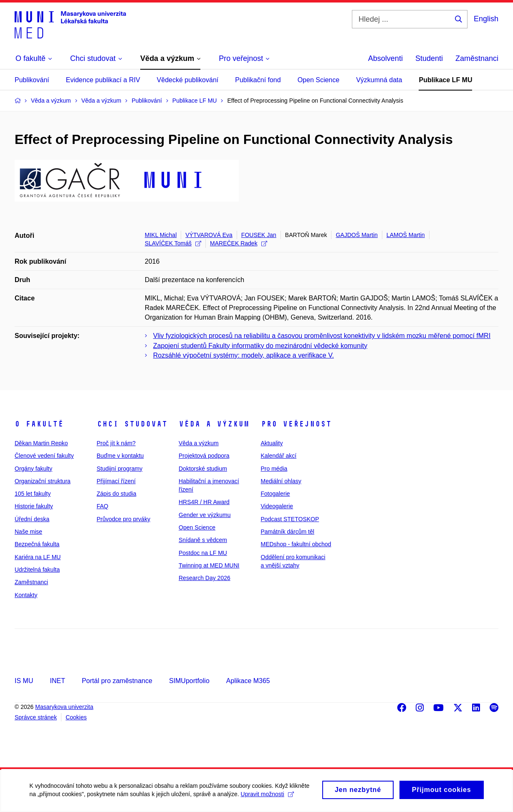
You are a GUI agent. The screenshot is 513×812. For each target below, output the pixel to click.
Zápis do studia (117, 494)
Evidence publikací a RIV (103, 80)
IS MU (24, 681)
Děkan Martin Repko (41, 443)
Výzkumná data (379, 80)
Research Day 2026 (205, 578)
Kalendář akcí (279, 456)
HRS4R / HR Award (204, 502)
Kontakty (26, 595)
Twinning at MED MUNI (209, 565)
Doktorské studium (203, 469)
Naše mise (28, 532)
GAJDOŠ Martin (356, 235)
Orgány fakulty (33, 469)
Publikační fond (258, 80)
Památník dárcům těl (288, 532)
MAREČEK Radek (239, 243)
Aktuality (272, 443)
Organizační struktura (43, 481)
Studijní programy (120, 469)
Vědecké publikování (188, 80)
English (486, 19)
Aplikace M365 (248, 681)
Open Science (319, 80)
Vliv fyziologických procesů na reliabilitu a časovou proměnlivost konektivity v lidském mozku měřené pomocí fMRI (322, 336)
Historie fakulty (34, 506)
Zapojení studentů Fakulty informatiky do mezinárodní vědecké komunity (260, 346)
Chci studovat (132, 424)
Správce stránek (36, 717)
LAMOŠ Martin (406, 235)
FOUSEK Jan (259, 235)
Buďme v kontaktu (120, 456)
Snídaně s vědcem (203, 540)
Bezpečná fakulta (37, 544)
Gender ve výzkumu (205, 515)
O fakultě (39, 424)
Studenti (429, 58)
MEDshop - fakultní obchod (296, 544)
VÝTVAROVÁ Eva (209, 235)
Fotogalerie (275, 494)
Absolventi (385, 58)
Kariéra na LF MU (38, 557)
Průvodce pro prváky (124, 519)
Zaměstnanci (477, 58)
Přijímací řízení (116, 481)
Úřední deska (32, 519)
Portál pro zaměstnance (117, 681)
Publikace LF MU (445, 80)
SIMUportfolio (189, 681)
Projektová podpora (204, 456)
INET (57, 681)
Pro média (274, 469)
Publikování (32, 80)
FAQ (103, 506)
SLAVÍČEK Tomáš (173, 243)
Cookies (76, 717)
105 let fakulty (33, 494)
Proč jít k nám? (116, 443)
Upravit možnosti (267, 799)
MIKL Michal (161, 235)
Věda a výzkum (214, 424)
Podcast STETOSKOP (290, 519)
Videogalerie (277, 506)
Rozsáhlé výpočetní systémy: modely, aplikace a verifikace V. (244, 355)
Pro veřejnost (296, 424)
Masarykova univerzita (64, 707)
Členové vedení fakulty (44, 456)
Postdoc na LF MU (203, 553)
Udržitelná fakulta (37, 570)
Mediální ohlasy (281, 481)
